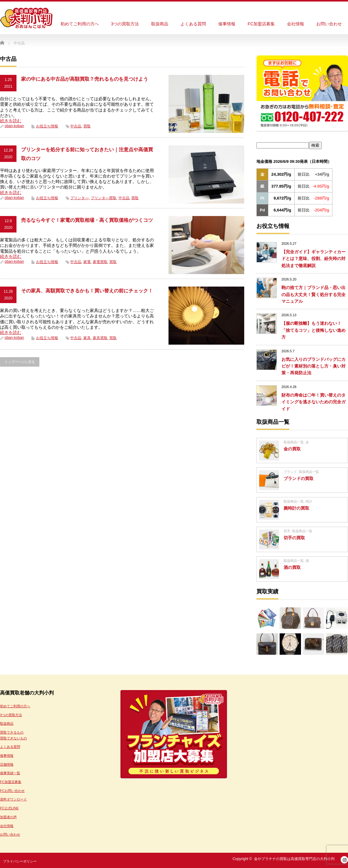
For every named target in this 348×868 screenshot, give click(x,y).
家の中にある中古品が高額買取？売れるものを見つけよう (85, 79)
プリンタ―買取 (103, 198)
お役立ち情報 (47, 126)
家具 (87, 338)
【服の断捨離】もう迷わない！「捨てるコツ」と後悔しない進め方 (314, 330)
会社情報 (295, 24)
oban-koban (14, 126)
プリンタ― (79, 198)
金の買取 (292, 449)
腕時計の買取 (296, 508)
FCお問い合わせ (12, 791)
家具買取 (100, 338)
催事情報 (227, 24)
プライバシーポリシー (20, 861)
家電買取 (100, 262)
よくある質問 (193, 24)
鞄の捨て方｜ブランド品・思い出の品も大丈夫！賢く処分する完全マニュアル (314, 294)
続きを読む (11, 121)
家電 (87, 262)
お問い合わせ (329, 24)
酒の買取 (292, 567)
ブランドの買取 (299, 478)
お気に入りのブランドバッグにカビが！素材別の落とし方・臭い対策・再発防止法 (314, 366)
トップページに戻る (20, 362)
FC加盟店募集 (261, 24)
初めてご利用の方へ (80, 24)
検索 (315, 145)
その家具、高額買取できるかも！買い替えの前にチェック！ (87, 291)
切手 (287, 531)
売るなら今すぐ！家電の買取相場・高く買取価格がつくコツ (87, 220)
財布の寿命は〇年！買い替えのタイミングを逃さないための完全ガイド (314, 402)
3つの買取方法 (125, 24)
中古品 (76, 126)
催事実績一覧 (10, 773)
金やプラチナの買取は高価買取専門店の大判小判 (294, 859)
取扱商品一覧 (294, 442)
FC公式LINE (9, 808)
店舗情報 (7, 764)
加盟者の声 (8, 817)
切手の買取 (294, 538)
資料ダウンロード (13, 799)
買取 (87, 126)
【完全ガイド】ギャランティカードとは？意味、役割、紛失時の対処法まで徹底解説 (314, 259)
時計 (309, 501)
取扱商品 (160, 24)
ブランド (290, 472)
